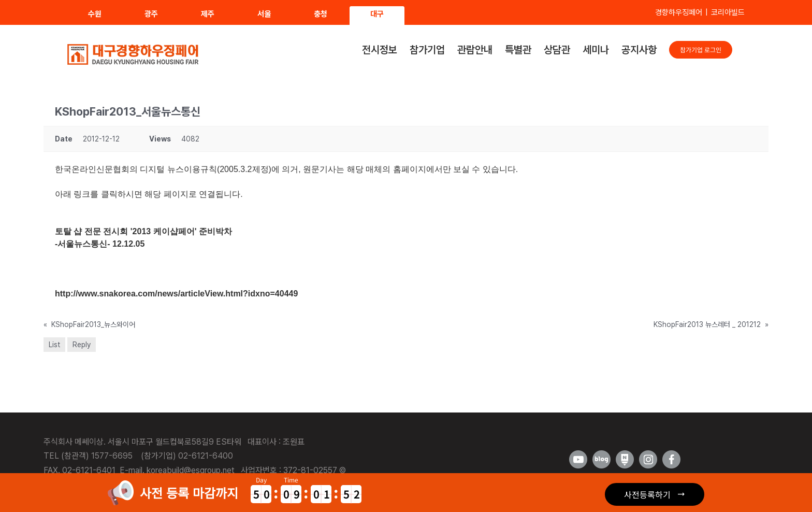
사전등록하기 (647, 494)
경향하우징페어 (679, 12)
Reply (82, 345)
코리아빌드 (728, 12)
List (54, 345)
